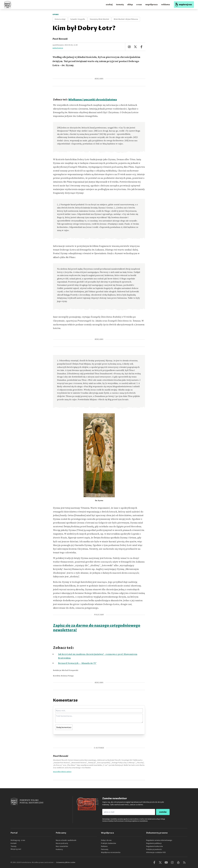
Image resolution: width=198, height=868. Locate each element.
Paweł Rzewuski (60, 39)
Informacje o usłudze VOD (156, 852)
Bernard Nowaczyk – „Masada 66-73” (77, 663)
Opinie (56, 15)
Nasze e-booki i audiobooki (66, 840)
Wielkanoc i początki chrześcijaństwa (93, 100)
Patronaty (105, 849)
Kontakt (14, 843)
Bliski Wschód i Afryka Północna (126, 19)
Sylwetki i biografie (78, 19)
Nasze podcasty (62, 843)
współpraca (151, 5)
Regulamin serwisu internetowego (159, 840)
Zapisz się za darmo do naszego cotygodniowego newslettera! (97, 628)
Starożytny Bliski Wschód (99, 19)
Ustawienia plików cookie (66, 862)
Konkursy (59, 849)
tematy (120, 5)
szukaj (109, 5)
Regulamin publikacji (154, 843)
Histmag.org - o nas (18, 840)
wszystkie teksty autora (62, 772)
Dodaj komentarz (64, 727)
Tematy (14, 846)
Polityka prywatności (154, 849)
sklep (130, 5)
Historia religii (60, 19)
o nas (139, 5)
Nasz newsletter (62, 846)
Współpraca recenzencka (111, 852)
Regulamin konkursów (154, 846)
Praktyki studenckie (109, 843)
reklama (165, 5)
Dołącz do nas (106, 840)
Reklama (104, 846)
